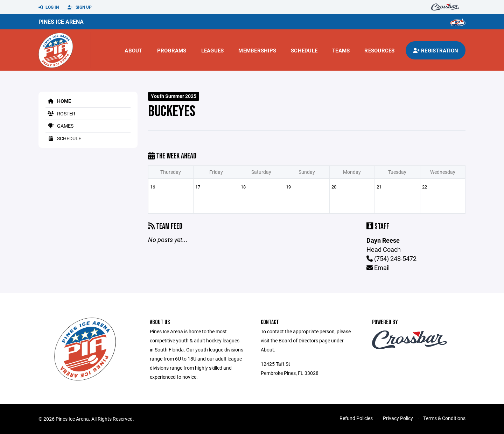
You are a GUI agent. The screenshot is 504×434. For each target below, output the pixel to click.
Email (378, 268)
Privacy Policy (398, 418)
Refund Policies (356, 418)
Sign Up (80, 7)
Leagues (213, 50)
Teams (341, 50)
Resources (379, 50)
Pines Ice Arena (61, 22)
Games (59, 126)
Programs (172, 50)
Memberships (257, 50)
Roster (60, 113)
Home (58, 101)
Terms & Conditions (444, 418)
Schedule (304, 50)
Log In (49, 7)
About (133, 50)
